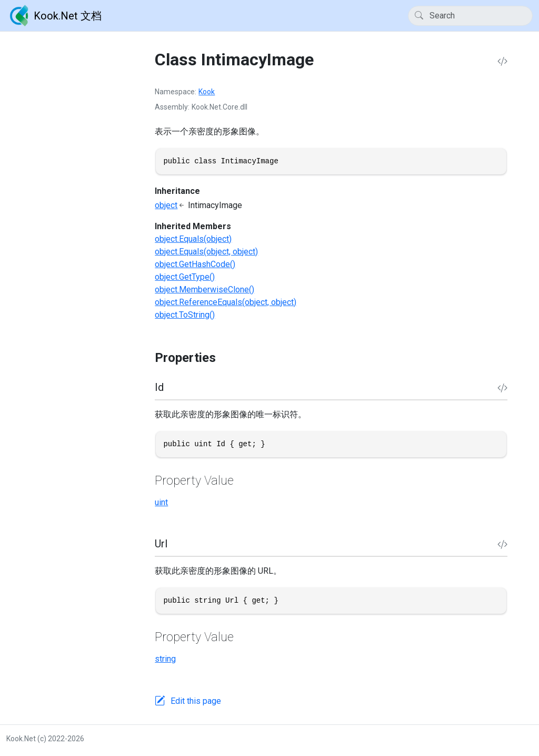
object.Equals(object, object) (206, 252)
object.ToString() (185, 315)
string (165, 659)
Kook (207, 92)
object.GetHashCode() (195, 264)
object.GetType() (185, 277)
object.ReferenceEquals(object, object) (226, 302)
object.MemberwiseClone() (204, 289)
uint (161, 502)
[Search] (470, 16)
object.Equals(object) (193, 239)
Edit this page (196, 701)
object (166, 205)
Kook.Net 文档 (54, 16)
